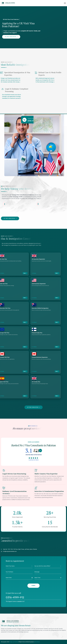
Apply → (25, 273)
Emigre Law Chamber (14, 642)
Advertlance (37, 642)
